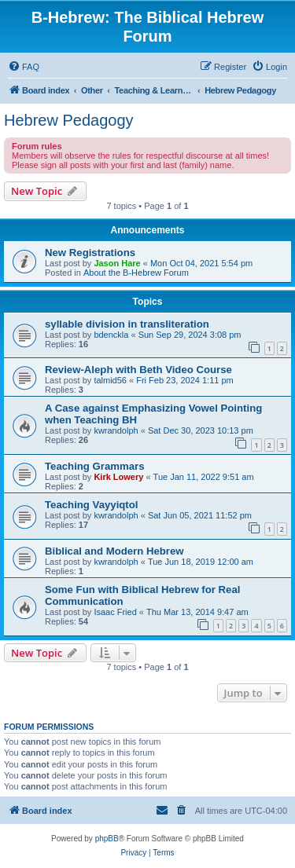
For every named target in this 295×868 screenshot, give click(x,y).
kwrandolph (116, 430)
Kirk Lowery (118, 477)
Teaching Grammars (95, 466)
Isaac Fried (115, 612)
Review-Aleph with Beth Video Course (138, 370)
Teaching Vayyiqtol (91, 505)
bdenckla (111, 335)
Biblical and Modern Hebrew (114, 551)
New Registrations (90, 253)
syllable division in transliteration (127, 324)
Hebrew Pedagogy (69, 120)
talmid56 (110, 380)
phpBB (107, 839)
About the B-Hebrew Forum (136, 273)
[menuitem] (24, 67)
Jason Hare (117, 263)
